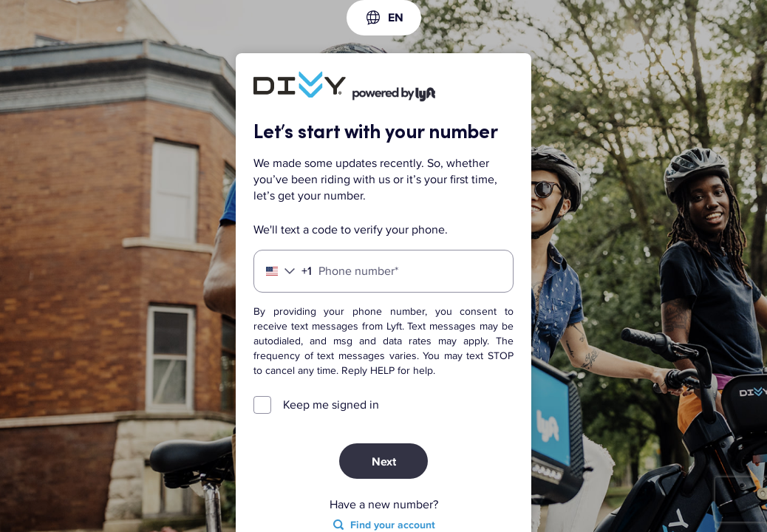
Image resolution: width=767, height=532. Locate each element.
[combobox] (384, 18)
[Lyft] (300, 86)
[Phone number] (383, 271)
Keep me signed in (331, 405)
